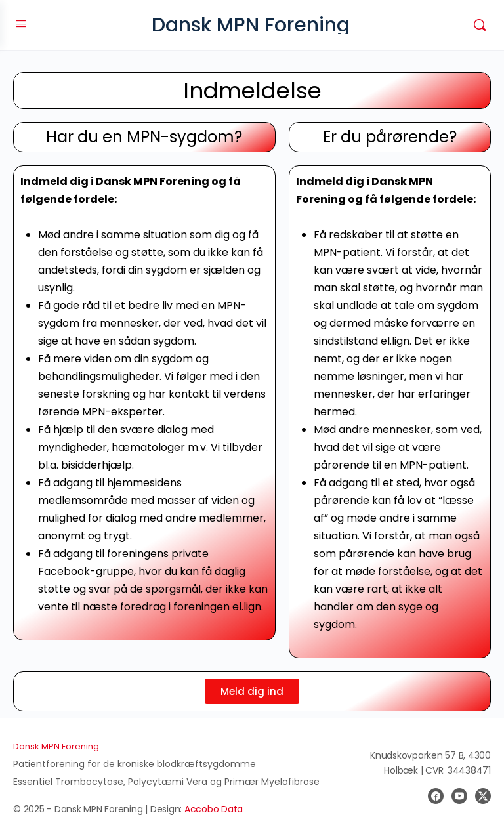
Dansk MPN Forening (251, 25)
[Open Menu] (21, 24)
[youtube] (459, 796)
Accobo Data (214, 809)
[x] (483, 796)
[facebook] (436, 796)
